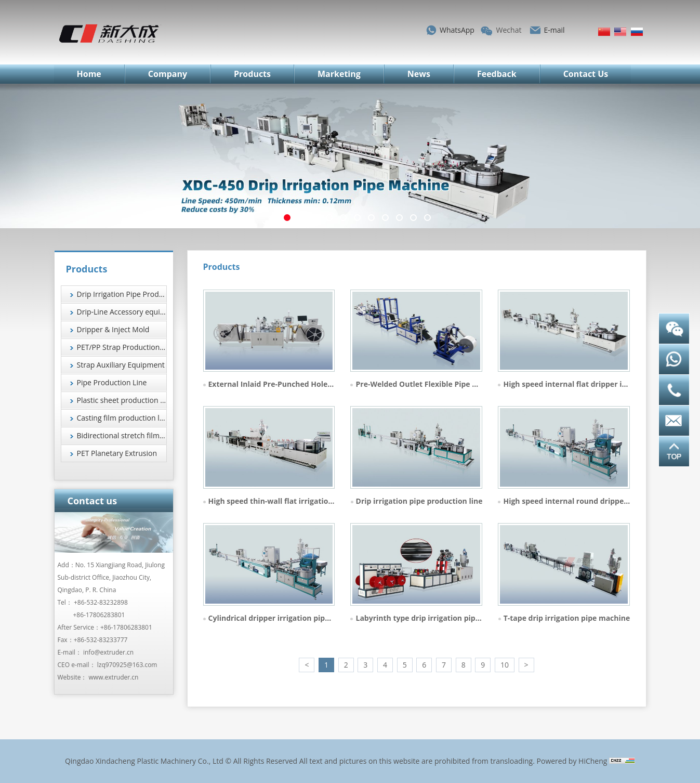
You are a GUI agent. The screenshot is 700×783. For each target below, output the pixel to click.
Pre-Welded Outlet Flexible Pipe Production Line (442, 384)
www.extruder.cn (114, 677)
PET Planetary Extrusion (117, 453)
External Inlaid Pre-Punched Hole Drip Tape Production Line (316, 384)
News (419, 74)
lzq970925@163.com (127, 665)
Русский (637, 32)
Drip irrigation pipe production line (419, 501)
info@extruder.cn (108, 652)
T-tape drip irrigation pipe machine (567, 618)
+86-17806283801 (99, 615)
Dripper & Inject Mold (113, 329)
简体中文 (604, 32)
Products (252, 74)
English (620, 32)
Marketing (339, 74)
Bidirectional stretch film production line (122, 435)
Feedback (497, 74)
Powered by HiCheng (572, 761)
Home (89, 74)
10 (505, 665)
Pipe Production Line (112, 382)
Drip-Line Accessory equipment (122, 312)
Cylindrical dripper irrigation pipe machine (286, 618)
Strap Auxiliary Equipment (121, 365)
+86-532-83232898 (101, 602)
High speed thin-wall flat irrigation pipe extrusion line (306, 501)
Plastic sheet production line (122, 400)
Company (168, 74)
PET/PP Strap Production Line (122, 347)
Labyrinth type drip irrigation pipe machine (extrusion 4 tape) (467, 618)
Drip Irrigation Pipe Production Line (122, 294)
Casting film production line (122, 418)
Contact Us (586, 74)
